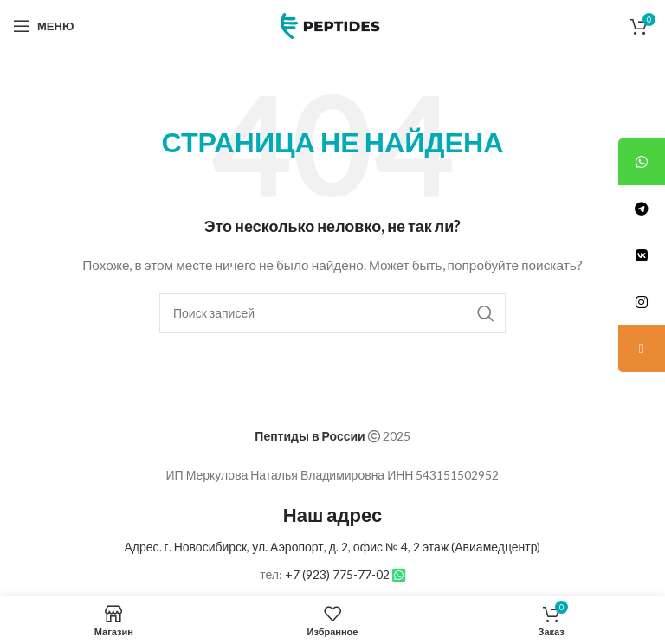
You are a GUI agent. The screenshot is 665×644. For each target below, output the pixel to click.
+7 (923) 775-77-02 (337, 574)
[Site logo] (332, 25)
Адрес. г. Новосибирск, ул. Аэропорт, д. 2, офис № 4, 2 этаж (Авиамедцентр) (333, 547)
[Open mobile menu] (43, 26)
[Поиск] (332, 313)
